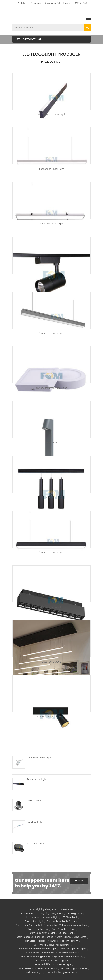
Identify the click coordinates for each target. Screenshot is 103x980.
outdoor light (66, 933)
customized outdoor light (40, 953)
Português (36, 3)
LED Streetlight (69, 917)
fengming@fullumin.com (58, 3)
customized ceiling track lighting (51, 945)
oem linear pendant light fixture (33, 925)
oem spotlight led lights (73, 949)
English (21, 3)
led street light (34, 972)
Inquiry (79, 881)
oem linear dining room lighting (52, 961)
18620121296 (81, 3)
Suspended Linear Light (51, 169)
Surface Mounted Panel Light (52, 388)
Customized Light (34, 921)
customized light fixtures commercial (36, 968)
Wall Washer (34, 801)
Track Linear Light (37, 779)
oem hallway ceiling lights (72, 937)
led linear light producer (74, 968)
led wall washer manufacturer (71, 925)
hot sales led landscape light (42, 917)
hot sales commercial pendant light (37, 949)
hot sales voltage (67, 953)
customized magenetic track (61, 972)
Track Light (51, 278)
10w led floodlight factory (64, 941)
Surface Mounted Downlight (51, 717)
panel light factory (38, 929)
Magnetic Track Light (51, 607)
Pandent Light (35, 822)
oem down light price (63, 929)
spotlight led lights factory (69, 957)
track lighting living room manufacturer (51, 909)
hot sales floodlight (36, 941)
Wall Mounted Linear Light (51, 114)
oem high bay (74, 913)
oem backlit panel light (43, 933)
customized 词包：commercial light (51, 964)
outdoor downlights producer (62, 921)
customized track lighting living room (42, 913)
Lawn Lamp (52, 443)
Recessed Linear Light (51, 224)
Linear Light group (52, 662)
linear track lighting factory (35, 957)
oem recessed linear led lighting (35, 937)
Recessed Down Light (39, 758)
